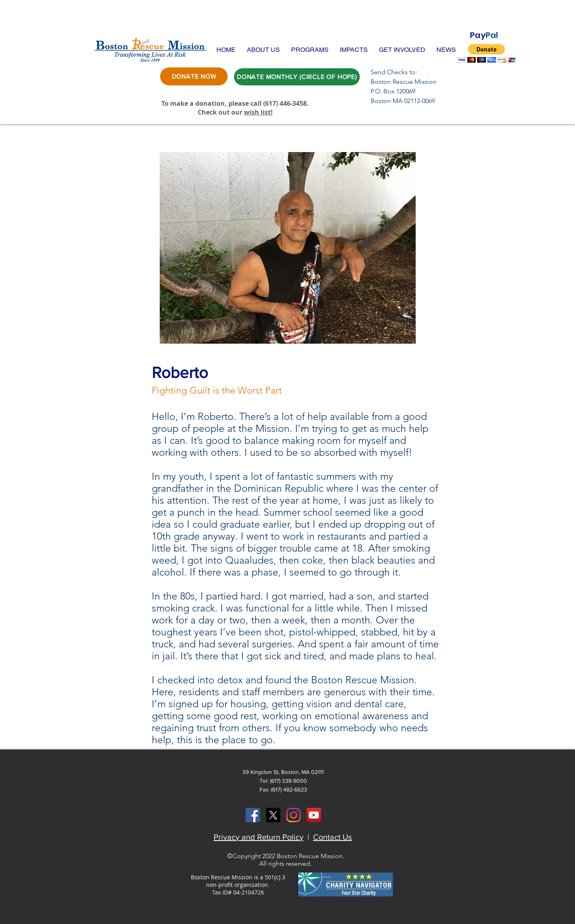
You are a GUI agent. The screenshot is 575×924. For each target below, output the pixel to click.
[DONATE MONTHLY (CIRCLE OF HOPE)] (297, 77)
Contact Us (332, 837)
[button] (263, 50)
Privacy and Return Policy (259, 837)
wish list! (258, 112)
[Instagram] (293, 815)
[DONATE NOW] (194, 76)
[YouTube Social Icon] (314, 815)
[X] (273, 815)
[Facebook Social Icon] (253, 815)
